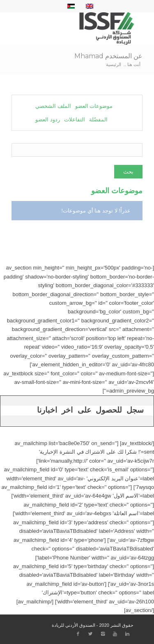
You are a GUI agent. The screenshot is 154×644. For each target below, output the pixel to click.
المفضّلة (98, 120)
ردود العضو (48, 120)
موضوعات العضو (94, 106)
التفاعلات (75, 120)
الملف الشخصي (53, 106)
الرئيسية (114, 64)
